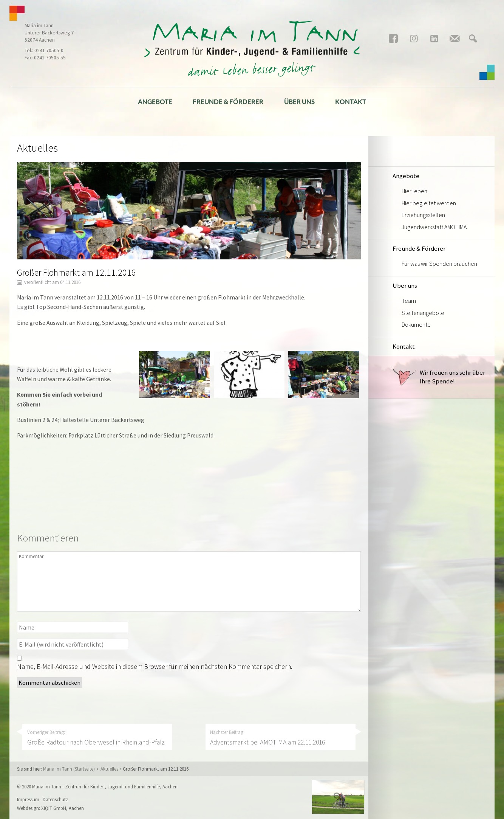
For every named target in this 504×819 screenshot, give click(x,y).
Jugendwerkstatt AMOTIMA (434, 227)
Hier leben (414, 191)
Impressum (28, 799)
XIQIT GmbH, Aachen (63, 808)
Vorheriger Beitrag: (97, 738)
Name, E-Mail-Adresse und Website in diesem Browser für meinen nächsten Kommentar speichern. (155, 666)
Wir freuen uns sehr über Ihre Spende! (439, 377)
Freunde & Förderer (228, 102)
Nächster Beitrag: (280, 738)
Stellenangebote (423, 313)
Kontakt (351, 102)
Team (409, 301)
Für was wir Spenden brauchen (439, 264)
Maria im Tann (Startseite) (69, 769)
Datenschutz (55, 799)
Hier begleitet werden (429, 203)
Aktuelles (109, 769)
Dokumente (416, 324)
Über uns (299, 102)
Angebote (155, 102)
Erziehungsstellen (423, 215)
